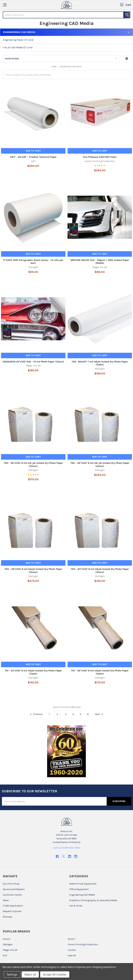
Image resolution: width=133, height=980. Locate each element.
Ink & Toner (76, 906)
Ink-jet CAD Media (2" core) (18, 47)
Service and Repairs (14, 889)
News (6, 900)
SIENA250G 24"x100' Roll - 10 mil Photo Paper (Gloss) (33, 362)
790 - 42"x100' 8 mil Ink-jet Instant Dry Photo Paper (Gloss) (100, 465)
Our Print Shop (11, 884)
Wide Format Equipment (83, 884)
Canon (6, 939)
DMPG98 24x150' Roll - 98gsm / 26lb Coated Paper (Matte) (100, 262)
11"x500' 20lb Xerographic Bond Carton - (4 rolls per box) (33, 262)
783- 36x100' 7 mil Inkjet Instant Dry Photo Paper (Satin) (100, 363)
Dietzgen (8, 944)
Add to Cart (33, 151)
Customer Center (12, 895)
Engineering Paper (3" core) (18, 40)
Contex (72, 950)
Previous (36, 714)
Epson (71, 939)
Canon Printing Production (83, 944)
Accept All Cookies (55, 974)
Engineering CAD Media (82, 895)
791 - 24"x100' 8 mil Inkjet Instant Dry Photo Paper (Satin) (33, 672)
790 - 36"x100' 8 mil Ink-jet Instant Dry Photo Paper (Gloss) (33, 465)
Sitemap (7, 917)
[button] (127, 59)
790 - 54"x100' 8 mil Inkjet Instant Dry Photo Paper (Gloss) (33, 571)
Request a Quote (12, 911)
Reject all (30, 974)
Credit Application (13, 906)
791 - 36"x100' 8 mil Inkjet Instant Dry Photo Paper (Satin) (100, 672)
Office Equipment (79, 889)
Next (99, 714)
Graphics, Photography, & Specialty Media (93, 900)
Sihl (5, 956)
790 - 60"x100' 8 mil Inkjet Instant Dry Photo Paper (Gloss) (100, 571)
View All (72, 956)
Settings (12, 974)
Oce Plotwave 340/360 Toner (100, 157)
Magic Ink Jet (10, 950)
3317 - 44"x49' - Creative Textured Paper (33, 157)
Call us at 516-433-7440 (67, 848)
